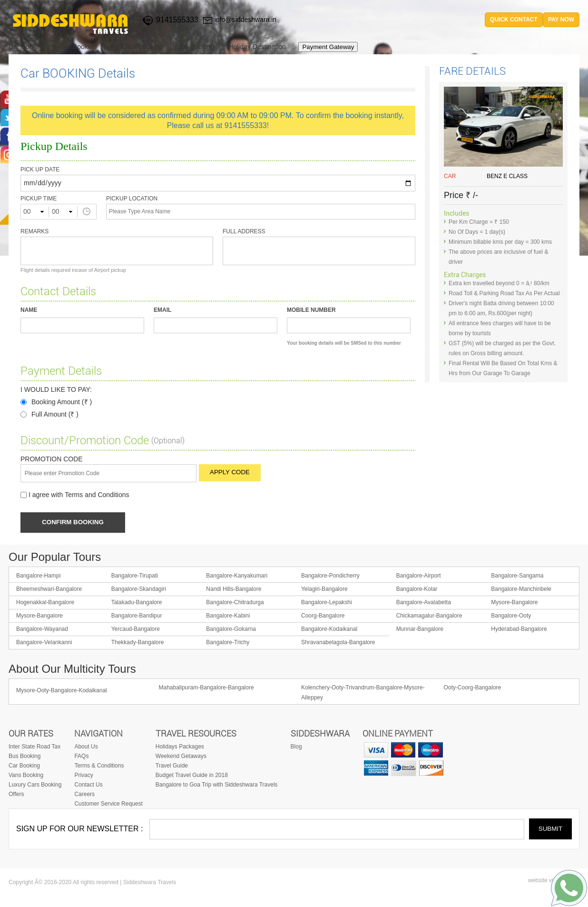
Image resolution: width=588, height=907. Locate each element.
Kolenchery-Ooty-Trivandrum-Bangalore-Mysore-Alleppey (363, 693)
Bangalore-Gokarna (231, 630)
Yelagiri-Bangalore (324, 590)
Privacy (83, 776)
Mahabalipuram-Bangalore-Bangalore (206, 688)
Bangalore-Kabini (228, 617)
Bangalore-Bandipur (137, 617)
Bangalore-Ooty (511, 617)
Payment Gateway (328, 47)
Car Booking (27, 47)
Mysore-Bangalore (514, 603)
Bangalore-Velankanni (44, 643)
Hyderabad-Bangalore (519, 630)
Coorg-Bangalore (323, 617)
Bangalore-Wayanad (42, 630)
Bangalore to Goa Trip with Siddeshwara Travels (217, 786)
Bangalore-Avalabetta (424, 603)
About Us (86, 748)
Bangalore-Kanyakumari (237, 577)
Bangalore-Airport (419, 577)
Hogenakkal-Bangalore (45, 603)
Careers (84, 795)
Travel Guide (172, 767)
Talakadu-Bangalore (137, 603)
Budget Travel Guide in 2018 (192, 776)
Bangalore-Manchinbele (521, 590)
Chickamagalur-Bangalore (429, 617)
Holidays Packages (180, 748)
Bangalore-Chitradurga (235, 603)
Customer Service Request (108, 805)
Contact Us (88, 786)
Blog (296, 748)
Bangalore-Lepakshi (327, 603)
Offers (16, 795)
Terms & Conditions (99, 767)
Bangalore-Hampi (38, 577)
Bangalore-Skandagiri (139, 590)
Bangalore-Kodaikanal (329, 630)
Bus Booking (196, 47)
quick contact (514, 20)
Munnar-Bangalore (420, 630)
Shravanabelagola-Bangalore (338, 643)
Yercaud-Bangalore (136, 630)
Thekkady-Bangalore (138, 643)
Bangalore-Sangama (517, 577)
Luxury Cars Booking (35, 786)
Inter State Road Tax (34, 748)
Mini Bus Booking (137, 47)
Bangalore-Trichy (228, 643)
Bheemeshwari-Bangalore (49, 590)
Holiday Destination (257, 47)
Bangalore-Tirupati (135, 577)
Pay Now (561, 20)
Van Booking (78, 47)
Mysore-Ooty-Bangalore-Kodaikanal (62, 691)
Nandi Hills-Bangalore (234, 590)
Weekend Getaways (181, 757)
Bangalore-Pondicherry (330, 577)
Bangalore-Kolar (417, 590)
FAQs (81, 757)
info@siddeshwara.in (245, 20)
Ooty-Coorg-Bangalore (473, 688)
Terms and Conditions (97, 495)
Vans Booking (26, 776)
